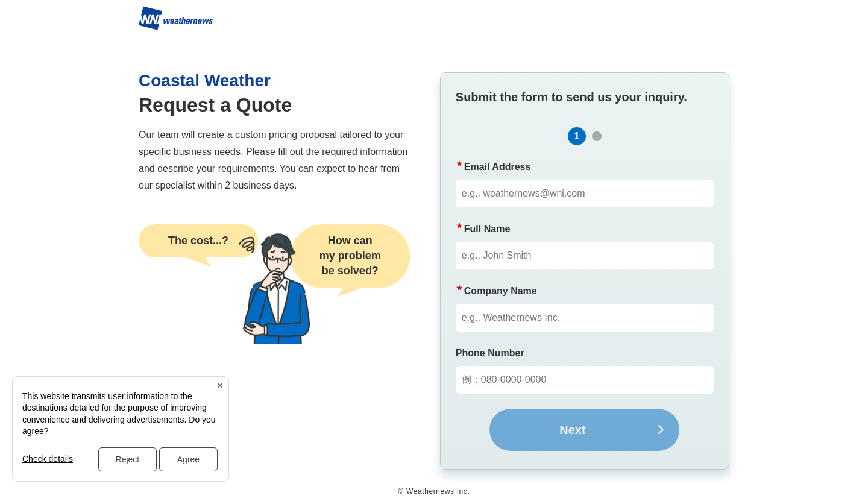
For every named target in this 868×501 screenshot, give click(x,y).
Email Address (498, 167)
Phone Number (490, 353)
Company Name (501, 291)
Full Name (487, 229)
